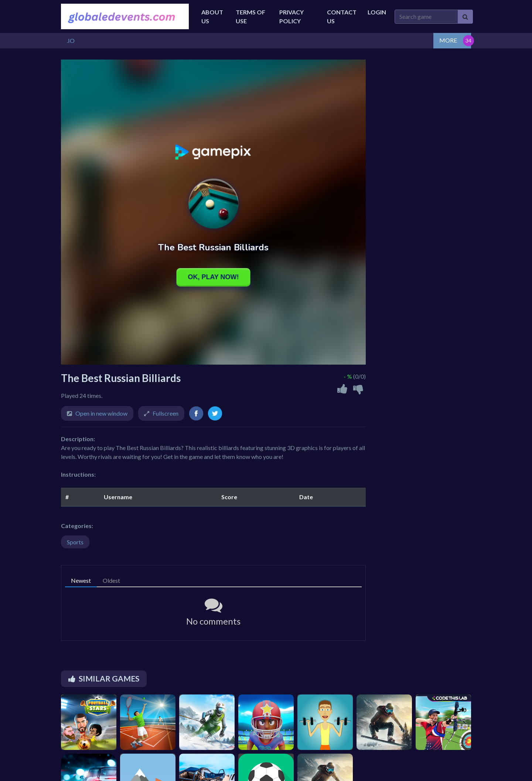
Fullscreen (166, 413)
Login (377, 12)
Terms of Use (250, 16)
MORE (448, 40)
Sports (75, 542)
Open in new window (101, 413)
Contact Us (342, 16)
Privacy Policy (291, 16)
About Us (212, 16)
